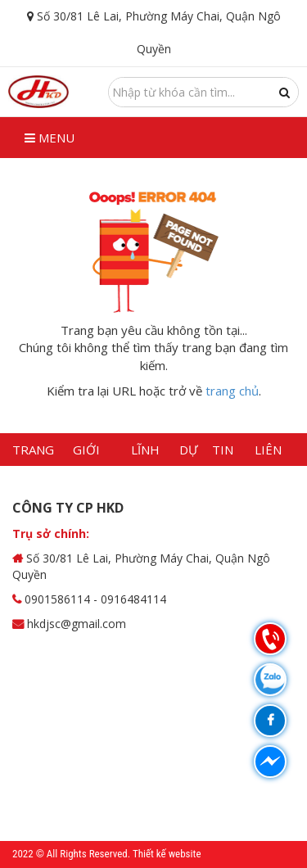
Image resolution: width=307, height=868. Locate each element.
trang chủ (232, 391)
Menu (50, 138)
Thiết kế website (167, 854)
